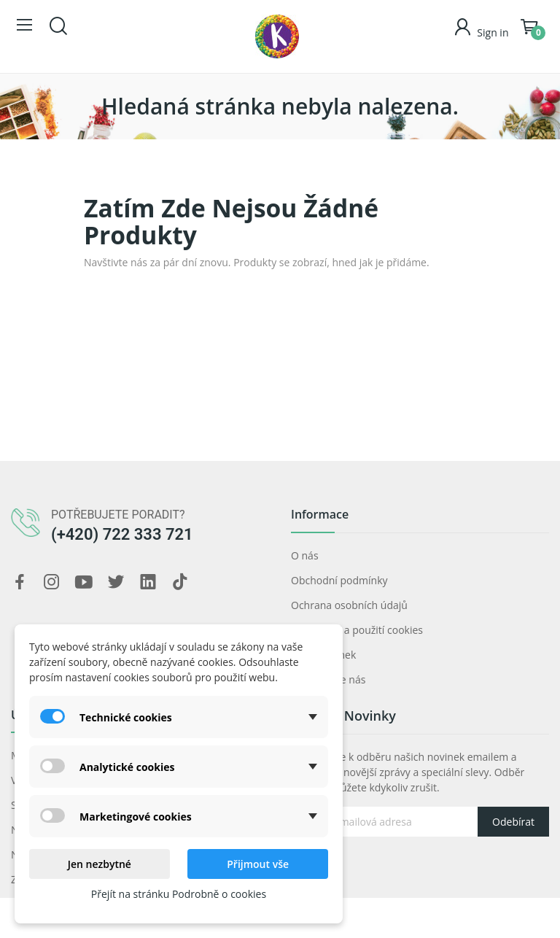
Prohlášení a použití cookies (357, 630)
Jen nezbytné (100, 864)
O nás (305, 555)
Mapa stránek (323, 655)
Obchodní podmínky (339, 580)
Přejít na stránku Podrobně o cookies (179, 894)
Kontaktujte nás (328, 679)
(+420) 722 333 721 (122, 534)
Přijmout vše (258, 864)
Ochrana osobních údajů (349, 605)
